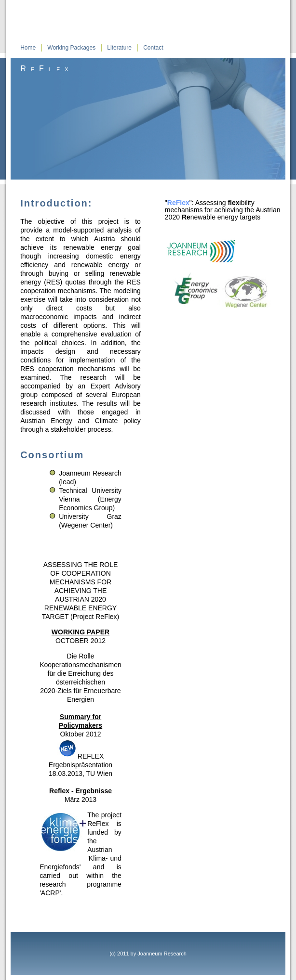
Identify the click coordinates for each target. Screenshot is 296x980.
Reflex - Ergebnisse (81, 791)
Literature (119, 48)
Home (28, 48)
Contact (153, 48)
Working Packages (71, 48)
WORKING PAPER (81, 632)
